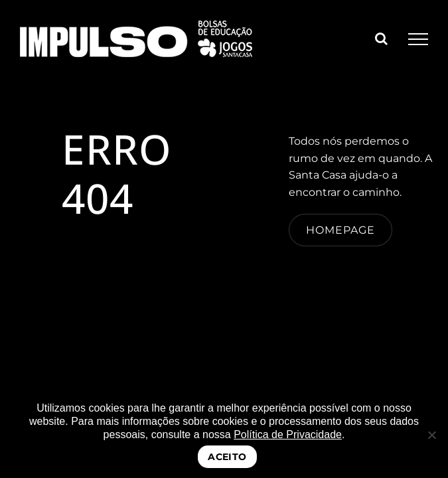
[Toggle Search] (381, 39)
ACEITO (227, 457)
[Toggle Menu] (418, 39)
